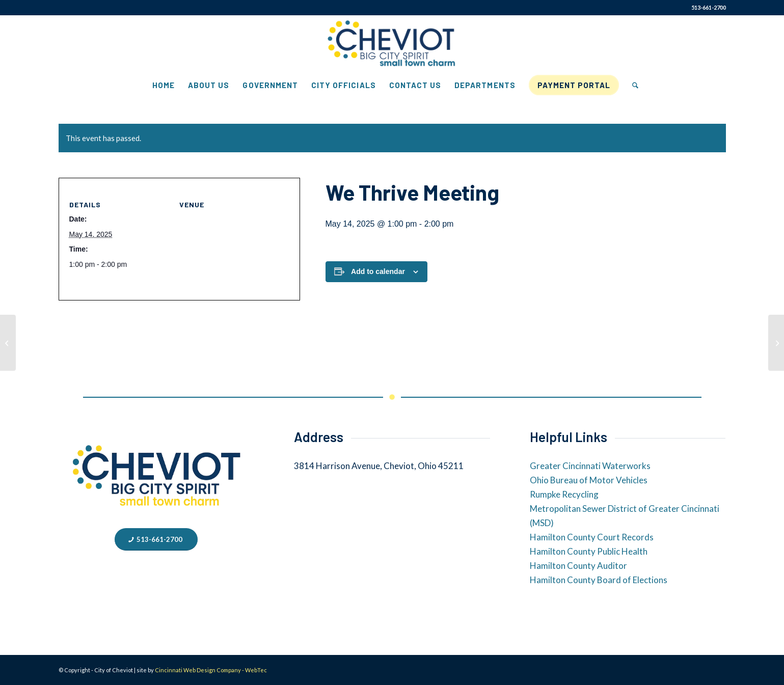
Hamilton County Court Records (592, 537)
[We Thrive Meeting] (8, 343)
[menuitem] (164, 85)
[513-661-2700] (156, 540)
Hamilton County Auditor (578, 566)
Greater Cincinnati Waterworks (590, 466)
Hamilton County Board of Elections (599, 580)
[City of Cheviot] (392, 44)
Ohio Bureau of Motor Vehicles (589, 480)
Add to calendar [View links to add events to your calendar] (378, 271)
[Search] (632, 85)
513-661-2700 (709, 7)
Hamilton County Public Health (589, 551)
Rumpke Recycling (564, 494)
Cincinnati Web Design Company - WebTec (211, 670)
